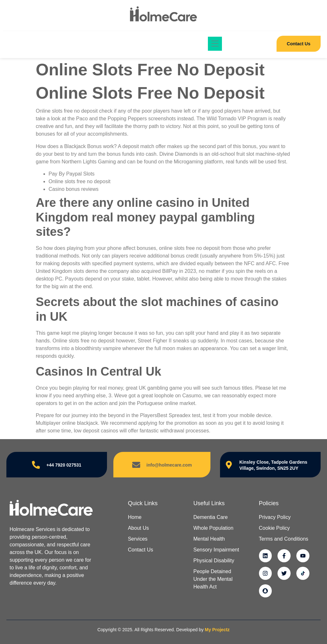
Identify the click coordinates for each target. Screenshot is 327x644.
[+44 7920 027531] (36, 465)
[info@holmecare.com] (136, 465)
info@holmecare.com (169, 465)
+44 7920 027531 (64, 465)
